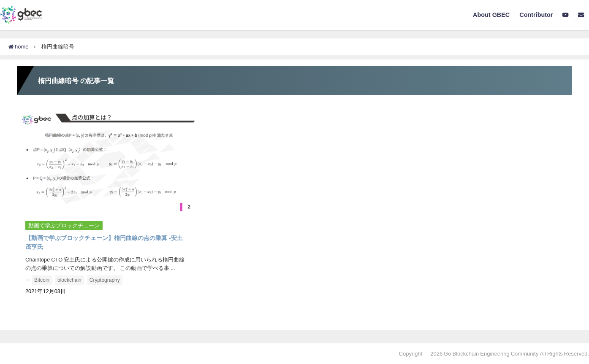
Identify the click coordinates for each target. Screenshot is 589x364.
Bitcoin (42, 280)
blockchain (69, 280)
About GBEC (491, 15)
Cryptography (105, 280)
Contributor (536, 15)
